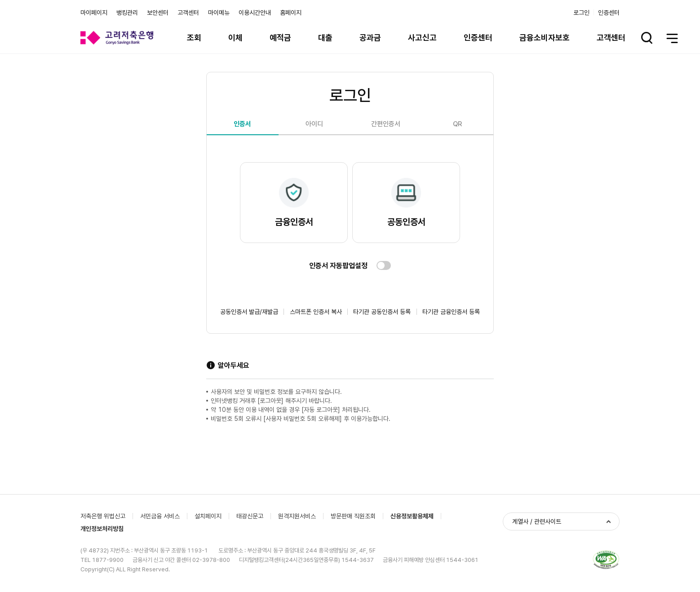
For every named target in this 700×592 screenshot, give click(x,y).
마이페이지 (94, 13)
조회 (194, 38)
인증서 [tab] (242, 124)
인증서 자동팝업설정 (338, 266)
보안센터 (158, 13)
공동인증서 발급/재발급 (249, 312)
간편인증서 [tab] (386, 124)
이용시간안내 (255, 13)
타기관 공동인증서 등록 (382, 312)
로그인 (581, 13)
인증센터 (609, 13)
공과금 (370, 38)
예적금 (280, 38)
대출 (325, 38)
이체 (235, 38)
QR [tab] (457, 124)
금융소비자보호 (545, 38)
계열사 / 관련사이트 (537, 521)
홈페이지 (291, 13)
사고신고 (422, 38)
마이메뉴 (219, 13)
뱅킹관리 (127, 13)
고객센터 (188, 13)
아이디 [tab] (314, 124)
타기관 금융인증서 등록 (451, 312)
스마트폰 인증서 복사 (316, 312)
